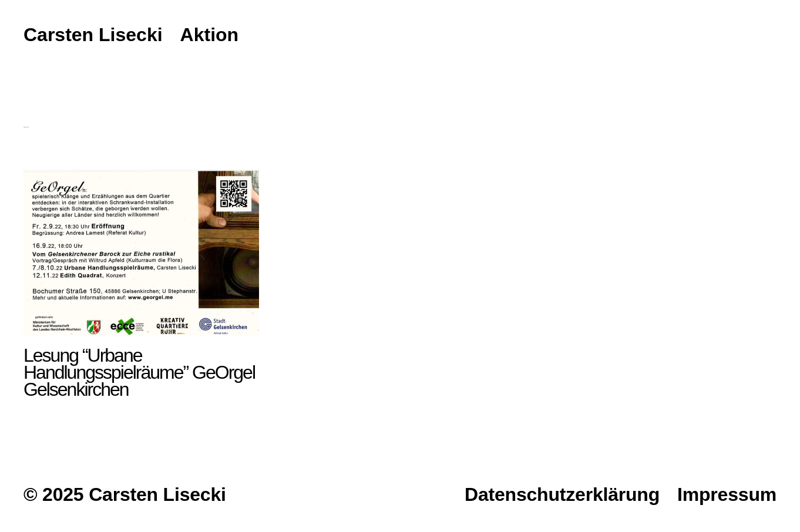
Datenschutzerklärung (562, 494)
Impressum (727, 494)
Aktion (210, 35)
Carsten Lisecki (93, 35)
